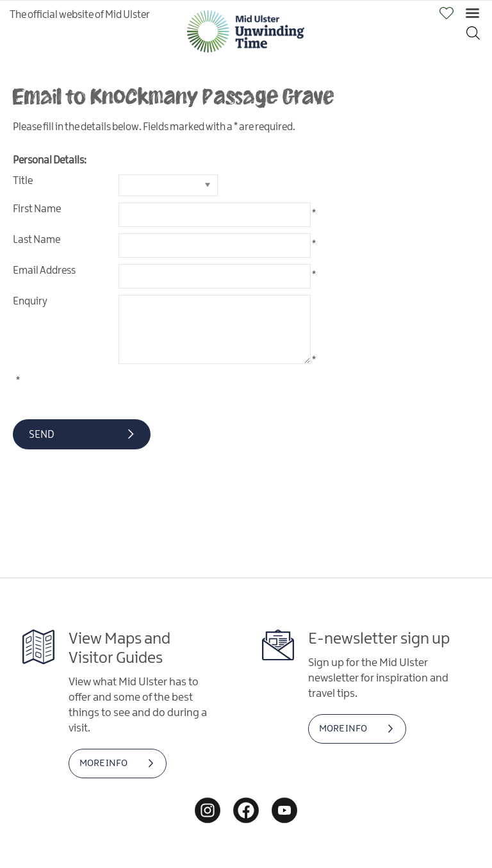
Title (23, 181)
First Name (37, 209)
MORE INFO (103, 764)
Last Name (37, 240)
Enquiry (30, 302)
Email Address (44, 271)
